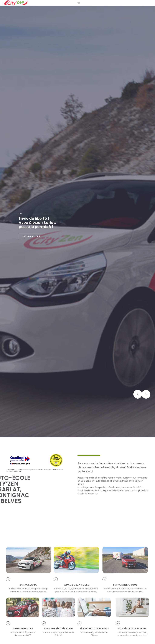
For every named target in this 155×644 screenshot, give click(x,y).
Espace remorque (125, 614)
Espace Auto (29, 614)
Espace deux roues (76, 614)
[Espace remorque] (104, 609)
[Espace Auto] (8, 609)
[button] (138, 394)
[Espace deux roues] (56, 609)
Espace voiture (31, 236)
